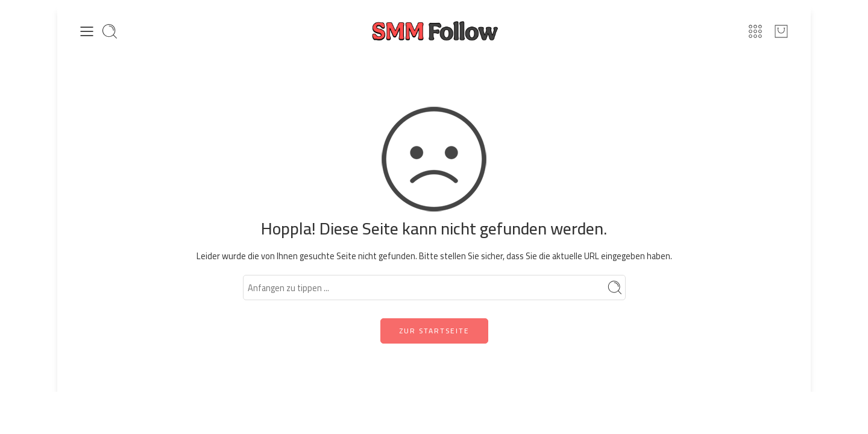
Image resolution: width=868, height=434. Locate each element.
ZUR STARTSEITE (434, 331)
